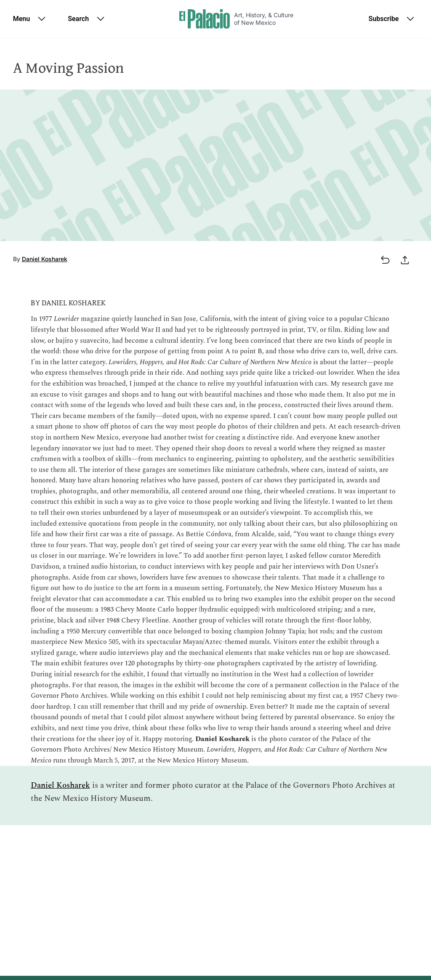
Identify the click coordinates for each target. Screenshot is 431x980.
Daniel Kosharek (45, 259)
